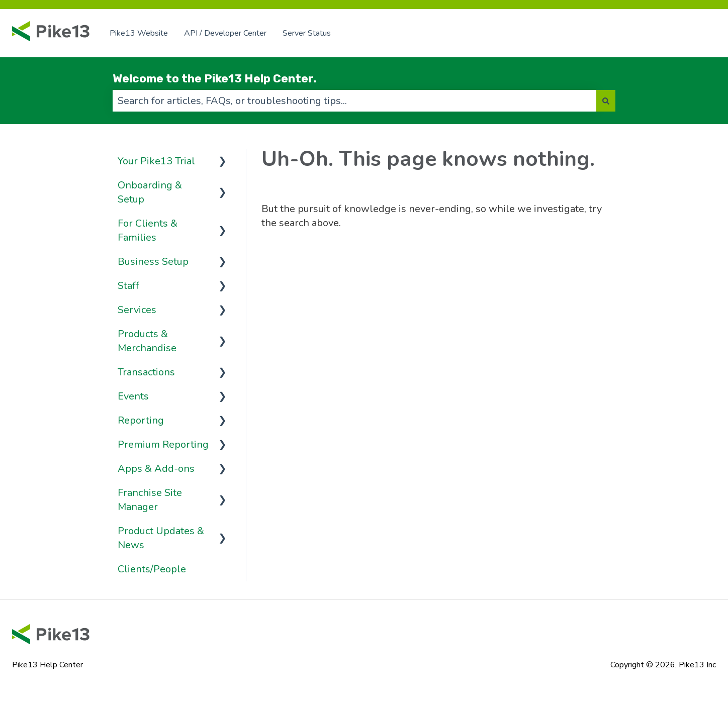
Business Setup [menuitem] (153, 262)
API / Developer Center (225, 33)
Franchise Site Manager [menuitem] (150, 500)
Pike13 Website (139, 33)
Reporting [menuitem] (141, 420)
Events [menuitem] (133, 396)
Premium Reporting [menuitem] (163, 444)
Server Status (307, 33)
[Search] (606, 101)
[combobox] (354, 101)
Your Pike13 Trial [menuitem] (156, 161)
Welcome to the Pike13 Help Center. (214, 78)
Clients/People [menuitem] (152, 569)
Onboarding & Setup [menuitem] (150, 192)
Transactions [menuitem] (146, 372)
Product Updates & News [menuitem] (161, 538)
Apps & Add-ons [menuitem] (156, 469)
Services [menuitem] (137, 310)
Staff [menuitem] (128, 286)
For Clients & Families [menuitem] (148, 230)
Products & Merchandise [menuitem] (147, 341)
